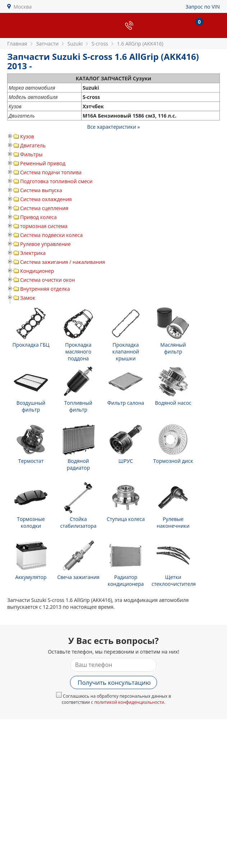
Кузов (27, 136)
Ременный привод (43, 163)
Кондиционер (37, 271)
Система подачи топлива (51, 172)
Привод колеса (38, 217)
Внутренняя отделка (45, 289)
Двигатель (33, 145)
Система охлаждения (46, 199)
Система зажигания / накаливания (62, 262)
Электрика (33, 253)
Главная (17, 44)
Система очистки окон (47, 280)
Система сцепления (44, 208)
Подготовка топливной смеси (56, 181)
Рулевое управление (45, 244)
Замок (28, 298)
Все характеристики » (114, 127)
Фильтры (31, 154)
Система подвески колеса (51, 235)
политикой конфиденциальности (129, 702)
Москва (23, 7)
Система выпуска (41, 190)
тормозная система (44, 226)
